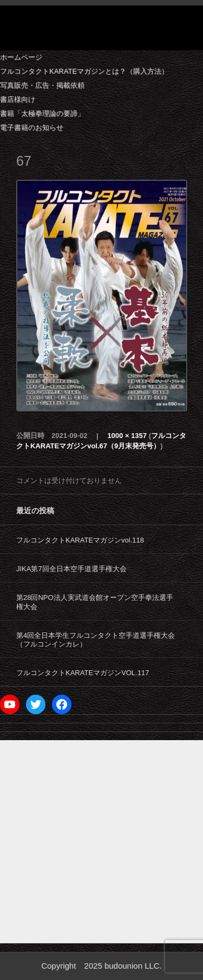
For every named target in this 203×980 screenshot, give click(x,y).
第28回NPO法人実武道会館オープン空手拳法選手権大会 (95, 602)
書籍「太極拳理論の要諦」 (42, 113)
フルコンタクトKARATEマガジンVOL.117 (83, 673)
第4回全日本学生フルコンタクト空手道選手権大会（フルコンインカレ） (96, 640)
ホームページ (21, 57)
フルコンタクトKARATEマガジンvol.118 (80, 540)
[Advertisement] (101, 842)
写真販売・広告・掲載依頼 (42, 85)
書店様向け (18, 99)
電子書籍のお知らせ (32, 128)
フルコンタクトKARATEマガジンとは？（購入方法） (84, 71)
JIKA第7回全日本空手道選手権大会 (71, 569)
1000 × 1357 (127, 436)
